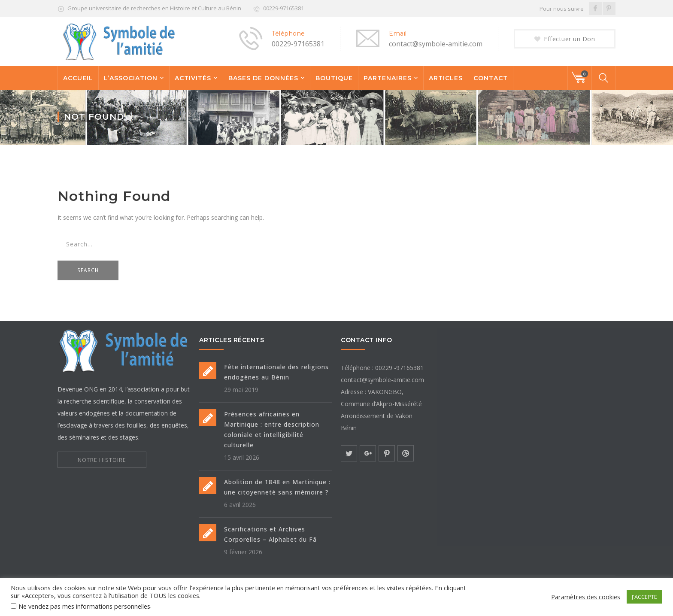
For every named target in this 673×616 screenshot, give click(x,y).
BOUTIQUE (334, 78)
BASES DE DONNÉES (263, 78)
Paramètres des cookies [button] (586, 597)
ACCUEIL (78, 78)
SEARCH (88, 270)
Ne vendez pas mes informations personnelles (84, 606)
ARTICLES (446, 78)
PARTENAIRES (388, 78)
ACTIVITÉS (193, 78)
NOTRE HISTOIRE (102, 460)
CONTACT (491, 78)
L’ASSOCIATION (131, 78)
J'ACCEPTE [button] (644, 597)
